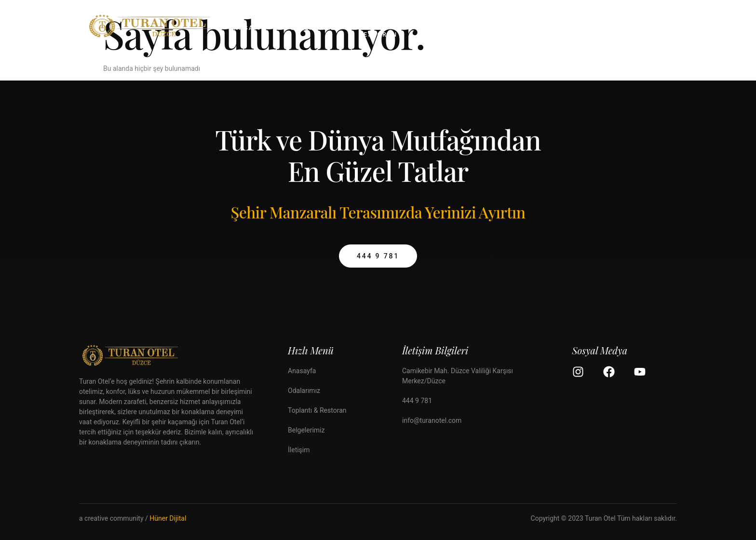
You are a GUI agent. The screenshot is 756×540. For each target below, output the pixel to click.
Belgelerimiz (447, 28)
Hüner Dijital (168, 518)
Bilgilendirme (525, 28)
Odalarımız (313, 28)
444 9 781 (378, 256)
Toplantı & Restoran (378, 28)
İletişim (593, 28)
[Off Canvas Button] (661, 29)
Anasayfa (248, 28)
